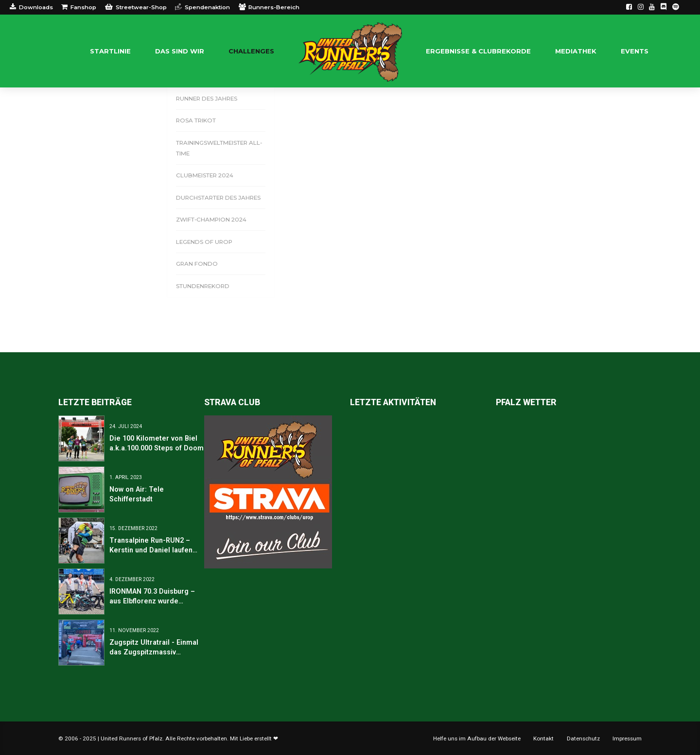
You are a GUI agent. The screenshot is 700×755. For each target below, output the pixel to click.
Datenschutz (583, 738)
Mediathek (576, 51)
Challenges (251, 51)
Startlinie (110, 51)
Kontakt (543, 738)
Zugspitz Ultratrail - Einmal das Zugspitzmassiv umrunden (154, 652)
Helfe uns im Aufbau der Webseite (477, 738)
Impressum (627, 738)
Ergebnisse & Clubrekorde (478, 51)
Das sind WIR (180, 51)
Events (635, 51)
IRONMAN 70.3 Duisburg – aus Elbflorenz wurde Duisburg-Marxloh (152, 601)
